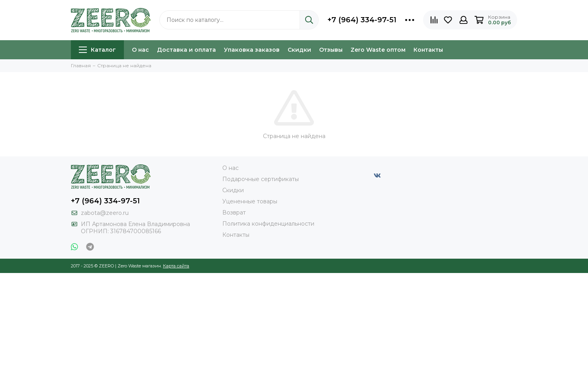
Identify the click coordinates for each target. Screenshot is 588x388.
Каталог (97, 50)
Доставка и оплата (186, 50)
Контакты (428, 50)
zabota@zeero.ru (105, 213)
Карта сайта (176, 266)
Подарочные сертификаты (261, 179)
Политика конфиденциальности (268, 224)
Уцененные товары (250, 201)
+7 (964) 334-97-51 (362, 20)
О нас (140, 50)
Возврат (234, 213)
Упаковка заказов (252, 50)
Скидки (299, 50)
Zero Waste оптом (378, 50)
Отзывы (331, 50)
